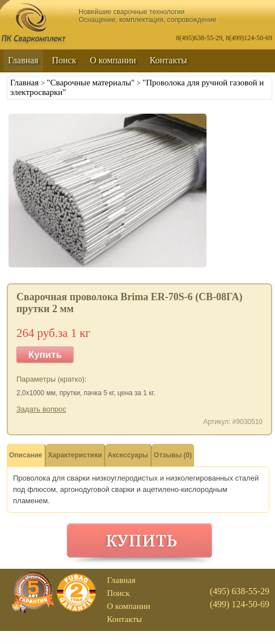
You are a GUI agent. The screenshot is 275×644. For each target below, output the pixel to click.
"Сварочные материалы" (91, 83)
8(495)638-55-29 (199, 38)
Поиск (64, 60)
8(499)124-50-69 (249, 38)
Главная (23, 60)
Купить (45, 355)
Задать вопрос (41, 409)
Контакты (168, 60)
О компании (113, 60)
